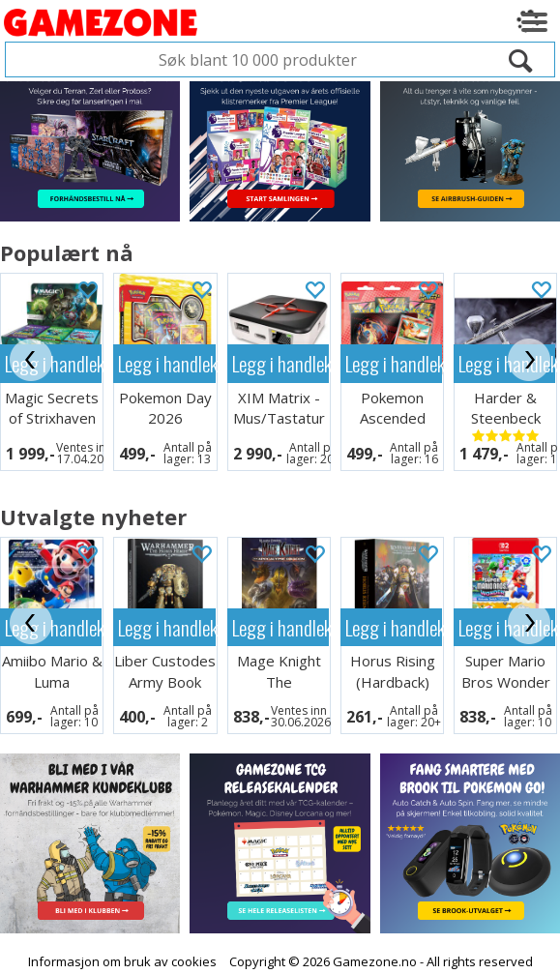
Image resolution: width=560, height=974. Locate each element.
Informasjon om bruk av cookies (122, 937)
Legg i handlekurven (166, 363)
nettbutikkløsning (255, 955)
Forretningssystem (129, 955)
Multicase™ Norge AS (424, 955)
